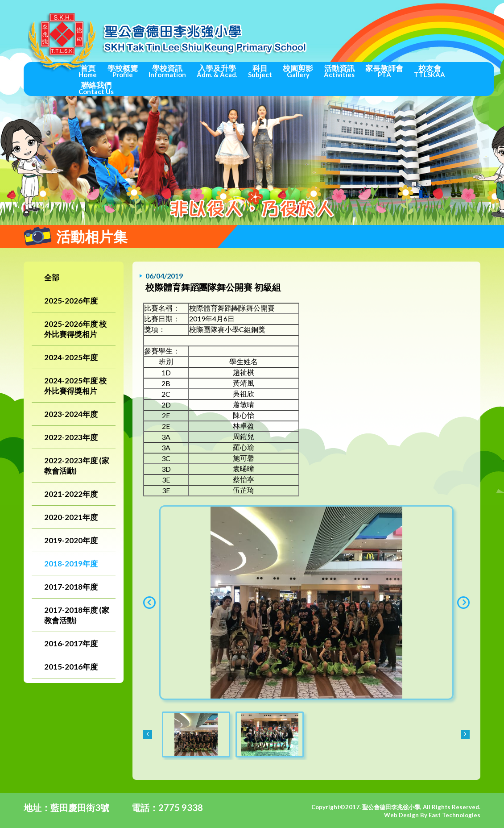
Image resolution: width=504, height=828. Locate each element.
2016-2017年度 (71, 643)
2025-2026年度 (71, 301)
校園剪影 (298, 71)
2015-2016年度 (71, 667)
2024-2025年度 (71, 357)
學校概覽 (123, 71)
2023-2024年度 (71, 414)
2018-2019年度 (71, 564)
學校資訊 (167, 71)
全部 (52, 277)
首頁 (88, 71)
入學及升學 (217, 71)
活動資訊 (339, 71)
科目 (260, 71)
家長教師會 (384, 71)
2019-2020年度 (71, 540)
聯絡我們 (96, 88)
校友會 (430, 71)
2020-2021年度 (71, 517)
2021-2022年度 (71, 494)
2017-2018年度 (71, 587)
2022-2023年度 (71, 437)
